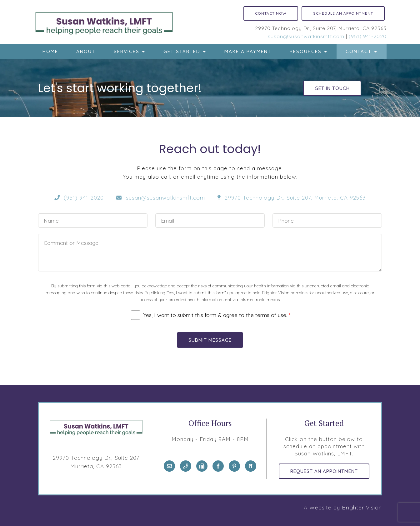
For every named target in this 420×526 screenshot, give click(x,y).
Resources (306, 51)
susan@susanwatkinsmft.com (306, 36)
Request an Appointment (324, 471)
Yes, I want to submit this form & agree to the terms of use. (217, 315)
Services (127, 51)
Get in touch (332, 88)
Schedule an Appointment (343, 13)
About (86, 51)
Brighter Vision (362, 507)
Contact (359, 51)
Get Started (182, 51)
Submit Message (210, 340)
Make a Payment (248, 51)
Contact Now (271, 13)
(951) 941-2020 (368, 36)
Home (50, 51)
